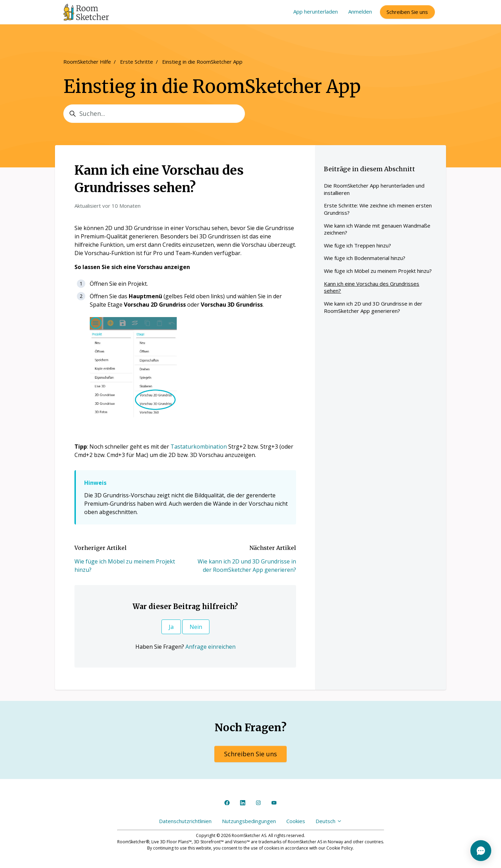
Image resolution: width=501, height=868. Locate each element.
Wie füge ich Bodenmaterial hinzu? (365, 258)
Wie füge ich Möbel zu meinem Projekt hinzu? (378, 271)
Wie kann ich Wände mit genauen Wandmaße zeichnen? (377, 229)
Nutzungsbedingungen (249, 821)
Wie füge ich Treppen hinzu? (357, 245)
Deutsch (329, 821)
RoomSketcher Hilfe (87, 62)
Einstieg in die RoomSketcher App (202, 62)
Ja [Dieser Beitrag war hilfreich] (171, 627)
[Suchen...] (154, 114)
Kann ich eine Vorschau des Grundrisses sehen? (372, 287)
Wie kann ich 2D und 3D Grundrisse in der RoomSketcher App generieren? (373, 307)
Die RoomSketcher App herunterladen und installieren (374, 189)
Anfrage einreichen (210, 647)
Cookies (296, 821)
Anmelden (360, 11)
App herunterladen (316, 11)
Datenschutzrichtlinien (185, 821)
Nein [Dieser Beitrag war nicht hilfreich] (196, 627)
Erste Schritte (137, 62)
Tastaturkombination (199, 447)
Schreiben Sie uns (407, 12)
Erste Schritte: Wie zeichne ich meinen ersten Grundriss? (378, 209)
